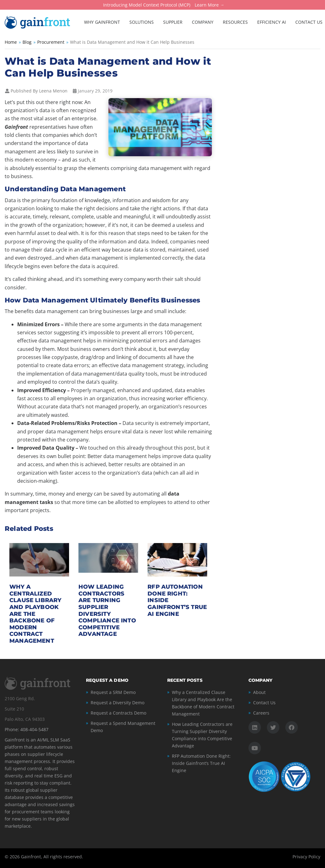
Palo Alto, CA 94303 (25, 719)
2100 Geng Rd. (20, 698)
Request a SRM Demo (113, 692)
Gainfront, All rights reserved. (52, 857)
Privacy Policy (306, 857)
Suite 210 (14, 709)
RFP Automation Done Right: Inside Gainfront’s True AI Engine (201, 763)
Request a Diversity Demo (117, 703)
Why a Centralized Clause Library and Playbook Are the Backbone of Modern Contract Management (203, 703)
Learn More (207, 5)
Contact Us (264, 703)
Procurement (51, 42)
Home (11, 42)
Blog (27, 42)
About (259, 692)
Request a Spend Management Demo (123, 727)
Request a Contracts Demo (118, 713)
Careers (261, 713)
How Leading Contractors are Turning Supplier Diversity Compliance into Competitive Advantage (107, 610)
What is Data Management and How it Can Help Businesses (108, 67)
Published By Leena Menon (39, 91)
